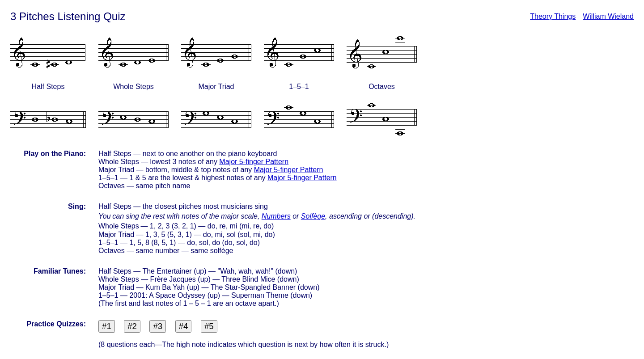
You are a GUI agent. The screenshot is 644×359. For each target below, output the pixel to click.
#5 (209, 326)
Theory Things (553, 16)
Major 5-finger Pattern (254, 162)
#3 (158, 326)
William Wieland (608, 16)
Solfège (313, 216)
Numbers (276, 216)
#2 (132, 326)
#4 (184, 326)
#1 (107, 326)
